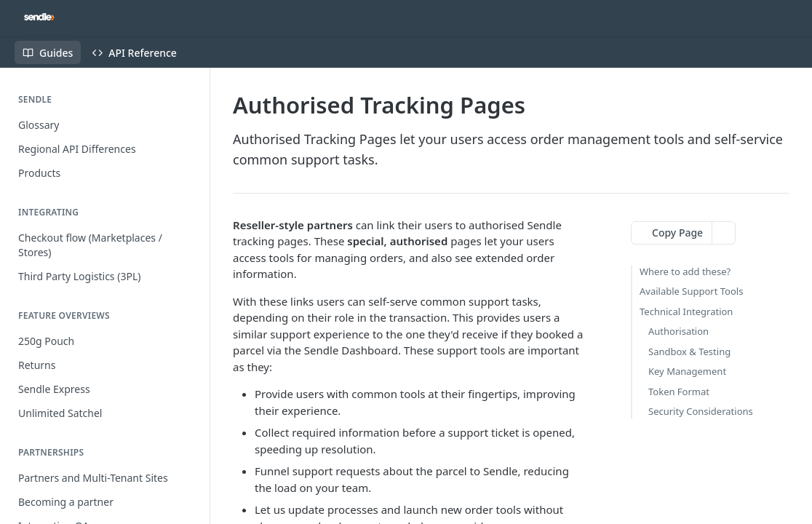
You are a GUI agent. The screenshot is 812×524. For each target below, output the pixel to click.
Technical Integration (686, 311)
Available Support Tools (691, 291)
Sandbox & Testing (689, 352)
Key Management (687, 371)
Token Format (679, 392)
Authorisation (678, 331)
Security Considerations (701, 411)
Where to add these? (685, 271)
